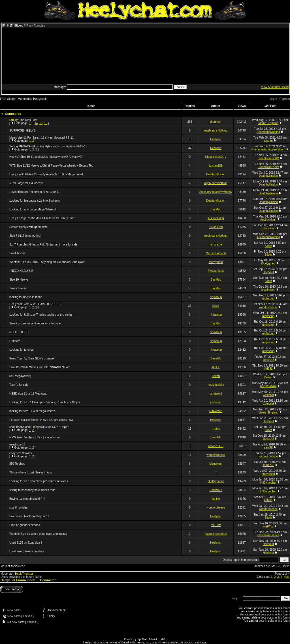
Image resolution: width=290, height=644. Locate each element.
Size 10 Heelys (19, 280)
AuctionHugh (216, 218)
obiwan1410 (216, 446)
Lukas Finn (216, 227)
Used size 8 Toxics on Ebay (27, 551)
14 (36, 123)
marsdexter (216, 245)
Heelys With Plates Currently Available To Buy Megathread (46, 174)
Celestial (268, 395)
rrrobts (216, 429)
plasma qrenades (216, 534)
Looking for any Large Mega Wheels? (33, 209)
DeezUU (216, 358)
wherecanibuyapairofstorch (268, 149)
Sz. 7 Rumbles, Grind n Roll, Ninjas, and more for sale (43, 245)
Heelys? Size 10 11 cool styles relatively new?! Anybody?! (46, 157)
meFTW (216, 525)
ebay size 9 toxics (21, 453)
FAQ (3, 99)
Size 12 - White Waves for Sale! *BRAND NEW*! (40, 367)
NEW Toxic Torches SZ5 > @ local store (34, 437)
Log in (273, 99)
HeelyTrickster (24, 574)
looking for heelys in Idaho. (26, 297)
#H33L (216, 367)
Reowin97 (216, 490)
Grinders (15, 341)
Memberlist (25, 99)
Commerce (13, 114)
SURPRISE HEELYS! (23, 131)
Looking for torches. (22, 350)
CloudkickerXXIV (216, 157)
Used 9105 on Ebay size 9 (26, 543)
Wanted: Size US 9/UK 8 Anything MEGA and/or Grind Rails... (48, 262)
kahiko (216, 499)
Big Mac (216, 209)
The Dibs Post (28, 120)
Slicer (268, 246)
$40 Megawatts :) (20, 376)
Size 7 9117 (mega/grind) (25, 236)
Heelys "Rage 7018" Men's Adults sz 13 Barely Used (42, 218)
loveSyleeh (268, 290)
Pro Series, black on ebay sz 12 (29, 516)
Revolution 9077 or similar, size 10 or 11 (35, 192)
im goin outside (268, 456)
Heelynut (216, 139)
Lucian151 (216, 166)
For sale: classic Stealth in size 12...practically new (41, 420)
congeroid (216, 394)
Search (12, 99)
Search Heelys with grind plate (28, 227)
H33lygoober (216, 481)
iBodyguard (216, 262)
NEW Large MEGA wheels (26, 183)
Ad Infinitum (154, 639)
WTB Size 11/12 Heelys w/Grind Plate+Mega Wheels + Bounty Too (51, 166)
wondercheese (268, 307)
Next (286, 577)
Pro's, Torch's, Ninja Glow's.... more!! (32, 358)
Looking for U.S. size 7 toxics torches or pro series (41, 315)
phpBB (140, 639)
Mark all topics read (13, 566)
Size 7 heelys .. (19, 288)
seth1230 (268, 465)
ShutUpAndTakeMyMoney (216, 192)
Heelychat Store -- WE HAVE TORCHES (35, 304)
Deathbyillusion (216, 174)
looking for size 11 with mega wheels (32, 411)
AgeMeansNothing (216, 131)
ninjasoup (216, 297)
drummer (216, 122)
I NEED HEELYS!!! (21, 271)
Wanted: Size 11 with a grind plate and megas (38, 534)
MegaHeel (216, 464)
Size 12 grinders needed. (25, 525)
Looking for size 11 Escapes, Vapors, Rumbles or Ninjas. (45, 402)
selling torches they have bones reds (32, 490)
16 (46, 123)
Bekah (216, 376)
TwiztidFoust (216, 271)
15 (41, 123)
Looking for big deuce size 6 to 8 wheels (35, 201)
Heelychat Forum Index (18, 580)
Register (285, 99)
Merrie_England (268, 123)
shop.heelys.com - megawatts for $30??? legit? (39, 427)
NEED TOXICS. (19, 332)
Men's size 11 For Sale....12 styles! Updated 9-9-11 (41, 138)
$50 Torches (17, 464)
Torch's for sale (19, 385)
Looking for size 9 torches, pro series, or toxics (39, 481)
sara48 (268, 448)
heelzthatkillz (216, 385)
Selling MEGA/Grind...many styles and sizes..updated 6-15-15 (48, 146)
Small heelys (17, 253)
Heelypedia (40, 99)
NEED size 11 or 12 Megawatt (28, 394)
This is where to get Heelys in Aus (31, 472)
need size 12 (17, 444)
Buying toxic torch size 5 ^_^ (27, 499)
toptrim (268, 141)
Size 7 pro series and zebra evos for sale (35, 323)
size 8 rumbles (18, 508)
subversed (216, 411)
